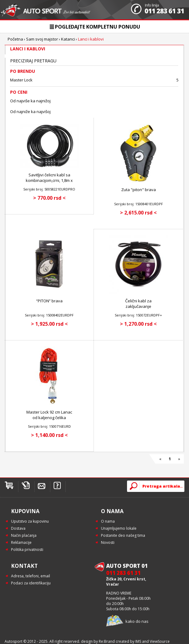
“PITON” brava (49, 301)
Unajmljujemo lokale (119, 528)
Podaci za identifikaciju (31, 583)
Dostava (18, 528)
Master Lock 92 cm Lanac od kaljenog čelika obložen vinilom (49, 418)
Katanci (68, 39)
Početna (15, 39)
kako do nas (137, 621)
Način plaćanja (24, 535)
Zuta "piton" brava (139, 190)
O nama (108, 521)
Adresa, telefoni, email (31, 576)
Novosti (108, 542)
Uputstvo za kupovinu (30, 521)
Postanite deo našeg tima (123, 535)
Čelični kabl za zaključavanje (138, 304)
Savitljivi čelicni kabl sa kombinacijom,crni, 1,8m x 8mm (49, 180)
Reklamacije (21, 542)
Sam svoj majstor (42, 39)
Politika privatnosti (27, 550)
